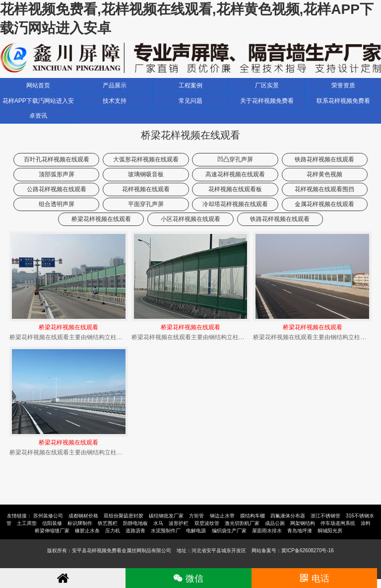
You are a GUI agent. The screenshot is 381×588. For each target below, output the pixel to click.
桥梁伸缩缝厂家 (52, 531)
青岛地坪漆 (300, 531)
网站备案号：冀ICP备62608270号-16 (293, 551)
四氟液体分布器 (288, 516)
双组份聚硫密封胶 (124, 516)
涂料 (366, 523)
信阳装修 (52, 523)
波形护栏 (179, 523)
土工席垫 (27, 523)
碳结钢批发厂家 (166, 516)
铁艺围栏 (108, 523)
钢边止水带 (222, 516)
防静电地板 (135, 523)
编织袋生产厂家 (229, 531)
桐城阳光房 (330, 531)
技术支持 (115, 101)
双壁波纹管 (207, 523)
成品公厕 (275, 523)
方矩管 (196, 516)
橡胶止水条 (87, 531)
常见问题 (190, 101)
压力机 (113, 531)
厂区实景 (267, 85)
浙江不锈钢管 (325, 516)
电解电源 (196, 531)
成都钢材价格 (83, 516)
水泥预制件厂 (166, 531)
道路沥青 (135, 531)
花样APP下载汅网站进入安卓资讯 (38, 108)
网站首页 (38, 85)
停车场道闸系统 (338, 523)
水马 (158, 523)
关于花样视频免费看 (267, 101)
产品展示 (115, 85)
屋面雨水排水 (267, 531)
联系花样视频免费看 (343, 101)
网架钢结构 (303, 523)
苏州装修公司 (48, 516)
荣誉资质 (343, 85)
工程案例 (190, 85)
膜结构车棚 (253, 516)
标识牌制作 (80, 523)
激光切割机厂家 (242, 523)
